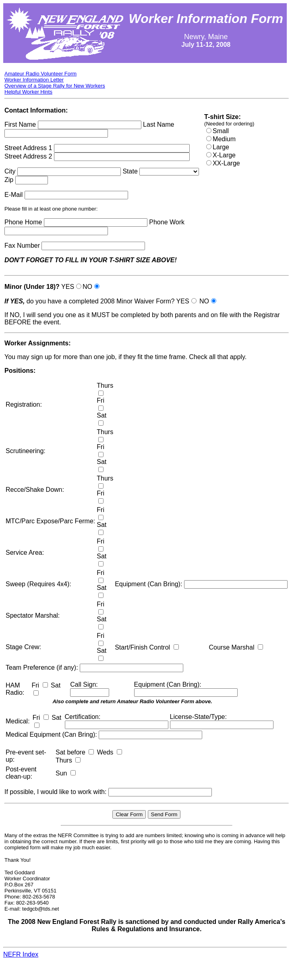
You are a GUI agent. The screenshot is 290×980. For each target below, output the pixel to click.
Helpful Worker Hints (28, 92)
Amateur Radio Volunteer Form (40, 74)
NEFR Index (21, 954)
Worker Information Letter (34, 80)
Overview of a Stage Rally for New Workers (55, 86)
